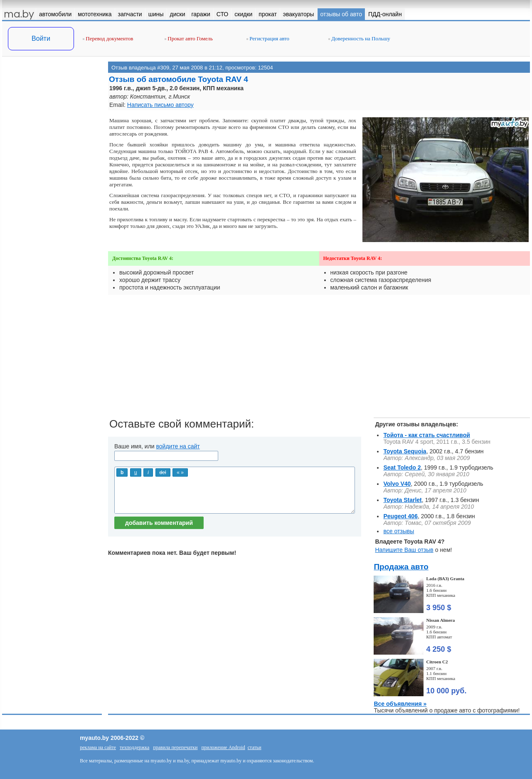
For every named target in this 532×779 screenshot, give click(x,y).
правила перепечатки (175, 747)
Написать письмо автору (160, 105)
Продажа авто (401, 567)
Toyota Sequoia (405, 451)
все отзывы (399, 531)
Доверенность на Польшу (359, 38)
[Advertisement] (52, 145)
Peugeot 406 (400, 516)
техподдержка (134, 747)
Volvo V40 (397, 484)
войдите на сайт (178, 446)
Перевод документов (108, 38)
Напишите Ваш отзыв (404, 550)
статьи (255, 747)
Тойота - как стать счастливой (426, 435)
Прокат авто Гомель (189, 38)
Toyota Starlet (402, 500)
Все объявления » (400, 704)
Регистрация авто (268, 38)
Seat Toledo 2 (402, 467)
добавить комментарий (159, 523)
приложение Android (223, 747)
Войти (41, 38)
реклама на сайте (98, 747)
